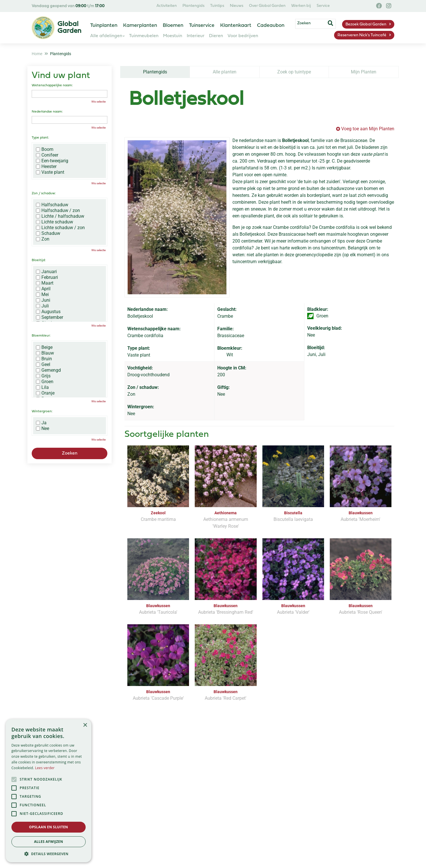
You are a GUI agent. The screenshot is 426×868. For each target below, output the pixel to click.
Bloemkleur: (41, 336)
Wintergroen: (42, 411)
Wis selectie (99, 102)
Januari (46, 272)
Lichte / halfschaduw (60, 216)
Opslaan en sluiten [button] (49, 827)
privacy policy (237, 766)
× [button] (85, 725)
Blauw (45, 353)
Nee (43, 429)
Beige (44, 347)
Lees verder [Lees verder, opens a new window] (45, 768)
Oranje (45, 393)
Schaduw (48, 233)
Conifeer (47, 155)
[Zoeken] (315, 24)
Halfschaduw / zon (58, 211)
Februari (47, 277)
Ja (41, 423)
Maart (45, 283)
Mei (42, 295)
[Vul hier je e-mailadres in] (176, 782)
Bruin (44, 359)
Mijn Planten (364, 72)
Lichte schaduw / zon (60, 228)
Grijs (43, 376)
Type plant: (40, 138)
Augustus (48, 312)
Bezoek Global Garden (366, 24)
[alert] (49, 791)
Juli (42, 306)
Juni (43, 300)
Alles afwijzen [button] (49, 842)
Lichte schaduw (55, 222)
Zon (43, 239)
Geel (43, 365)
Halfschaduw (52, 205)
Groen (45, 382)
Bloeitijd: (39, 260)
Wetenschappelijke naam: (52, 85)
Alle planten (225, 72)
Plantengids (155, 72)
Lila (42, 387)
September (50, 317)
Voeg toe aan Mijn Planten (368, 129)
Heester (46, 167)
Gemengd (48, 370)
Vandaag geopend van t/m (68, 6)
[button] (49, 854)
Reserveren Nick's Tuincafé (362, 35)
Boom (45, 149)
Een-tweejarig (52, 161)
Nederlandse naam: (47, 112)
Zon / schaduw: (44, 193)
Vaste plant (50, 172)
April (43, 289)
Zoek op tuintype (294, 72)
